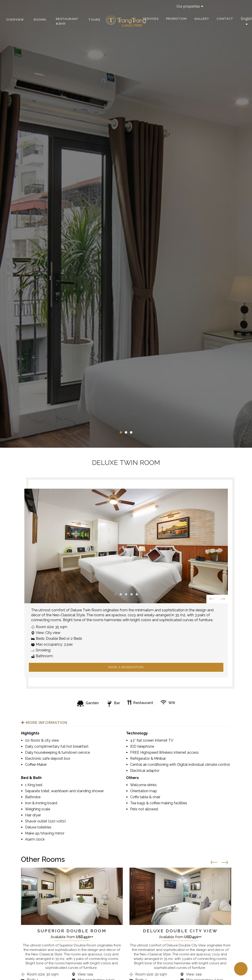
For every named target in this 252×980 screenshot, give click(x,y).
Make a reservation (126, 667)
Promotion (176, 19)
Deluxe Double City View (180, 931)
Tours (94, 20)
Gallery (202, 19)
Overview (15, 20)
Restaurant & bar (67, 21)
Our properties (190, 6)
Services (151, 19)
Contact (225, 19)
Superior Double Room (72, 931)
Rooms (40, 20)
